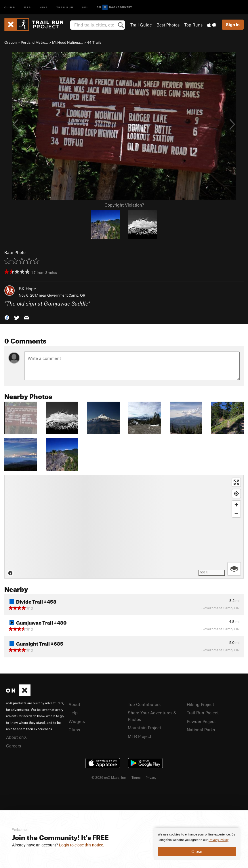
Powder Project (201, 721)
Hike (44, 7)
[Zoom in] (236, 505)
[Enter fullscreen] (236, 482)
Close (197, 851)
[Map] (124, 527)
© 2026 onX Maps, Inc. (109, 777)
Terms (136, 777)
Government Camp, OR (66, 295)
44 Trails (94, 42)
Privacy (151, 777)
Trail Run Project (203, 713)
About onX (16, 737)
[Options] (234, 569)
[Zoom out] (236, 513)
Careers (14, 746)
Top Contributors (144, 704)
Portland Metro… (34, 42)
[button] (7, 317)
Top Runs (193, 25)
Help (73, 713)
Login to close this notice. (82, 845)
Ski (85, 7)
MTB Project (140, 736)
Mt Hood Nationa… (67, 42)
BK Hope (27, 289)
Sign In (233, 24)
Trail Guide (141, 25)
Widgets (77, 721)
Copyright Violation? (124, 205)
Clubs (74, 730)
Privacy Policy (219, 840)
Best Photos (168, 25)
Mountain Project (144, 728)
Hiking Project (200, 704)
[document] (197, 844)
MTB (27, 7)
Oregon (11, 42)
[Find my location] (236, 494)
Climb (10, 7)
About (74, 704)
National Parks (201, 730)
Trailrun (65, 7)
